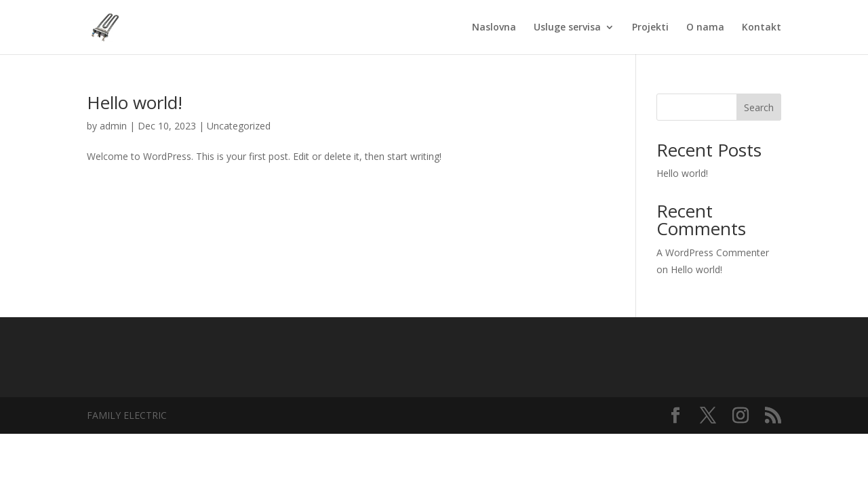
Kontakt (762, 28)
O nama (705, 28)
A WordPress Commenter (713, 252)
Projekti (650, 28)
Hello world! (135, 102)
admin (113, 126)
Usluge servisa (567, 28)
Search (759, 107)
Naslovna (494, 28)
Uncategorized (239, 126)
